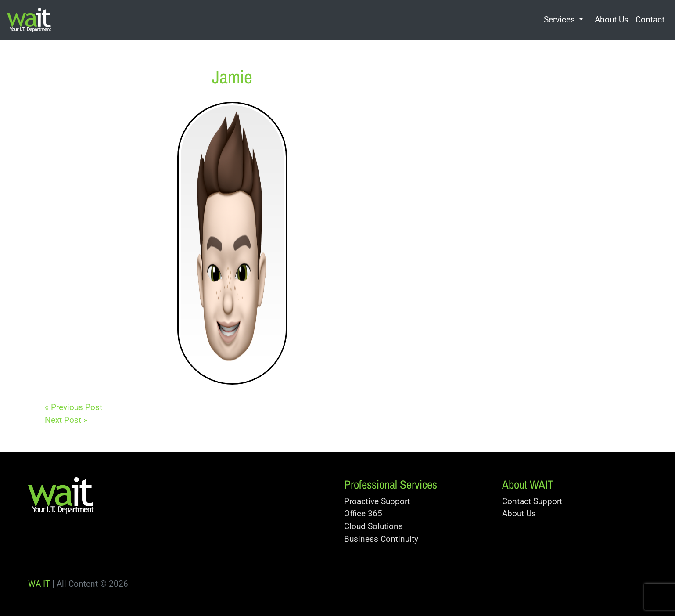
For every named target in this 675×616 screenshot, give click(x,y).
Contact (650, 20)
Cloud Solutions (373, 526)
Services (559, 20)
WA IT (39, 584)
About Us (612, 20)
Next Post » (66, 420)
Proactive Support (377, 501)
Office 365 (363, 513)
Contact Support (532, 501)
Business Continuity (381, 539)
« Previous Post (74, 407)
